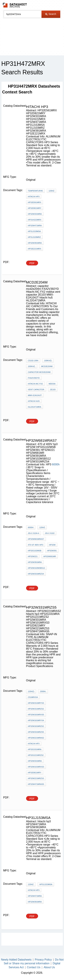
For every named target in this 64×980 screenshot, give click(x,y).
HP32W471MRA (35, 226)
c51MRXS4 (33, 697)
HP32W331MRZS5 (36, 732)
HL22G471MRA (35, 407)
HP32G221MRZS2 (36, 755)
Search (51, 14)
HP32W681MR (50, 556)
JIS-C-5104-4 (34, 533)
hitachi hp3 (34, 197)
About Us (49, 967)
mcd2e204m (47, 366)
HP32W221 (33, 556)
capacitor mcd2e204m (39, 372)
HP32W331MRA (35, 214)
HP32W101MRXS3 (36, 767)
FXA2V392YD (34, 378)
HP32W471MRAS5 (36, 784)
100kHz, (32, 366)
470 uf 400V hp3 (36, 545)
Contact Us (34, 967)
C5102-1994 (33, 361)
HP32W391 (52, 551)
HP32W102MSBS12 (37, 568)
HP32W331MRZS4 (36, 574)
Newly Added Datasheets (16, 960)
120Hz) (31, 691)
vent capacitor (36, 390)
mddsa (52, 384)
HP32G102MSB (35, 551)
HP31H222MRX (35, 220)
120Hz (51, 191)
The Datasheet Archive (15, 5)
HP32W (52, 545)
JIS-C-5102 (50, 533)
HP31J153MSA (34, 231)
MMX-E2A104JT (35, 395)
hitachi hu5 (34, 401)
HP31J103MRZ (34, 237)
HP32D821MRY (35, 208)
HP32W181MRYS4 (36, 720)
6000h (56, 464)
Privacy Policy (43, 960)
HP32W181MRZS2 (36, 726)
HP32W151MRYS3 (36, 703)
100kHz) (48, 361)
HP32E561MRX (35, 202)
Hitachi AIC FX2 (35, 384)
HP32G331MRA (35, 749)
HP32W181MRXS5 (36, 715)
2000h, (43, 691)
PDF (32, 263)
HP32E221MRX (35, 249)
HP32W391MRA (35, 243)
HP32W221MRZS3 (36, 778)
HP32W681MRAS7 (36, 539)
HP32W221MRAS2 (36, 738)
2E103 (53, 390)
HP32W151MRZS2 (36, 709)
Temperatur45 (35, 191)
